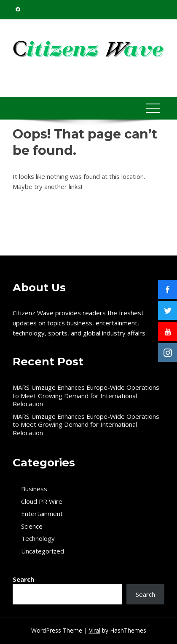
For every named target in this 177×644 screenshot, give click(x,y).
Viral (95, 630)
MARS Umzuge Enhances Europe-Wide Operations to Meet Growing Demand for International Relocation (86, 395)
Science (32, 526)
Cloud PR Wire (42, 502)
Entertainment (42, 514)
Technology (38, 539)
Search (23, 579)
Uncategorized (43, 551)
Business (34, 489)
